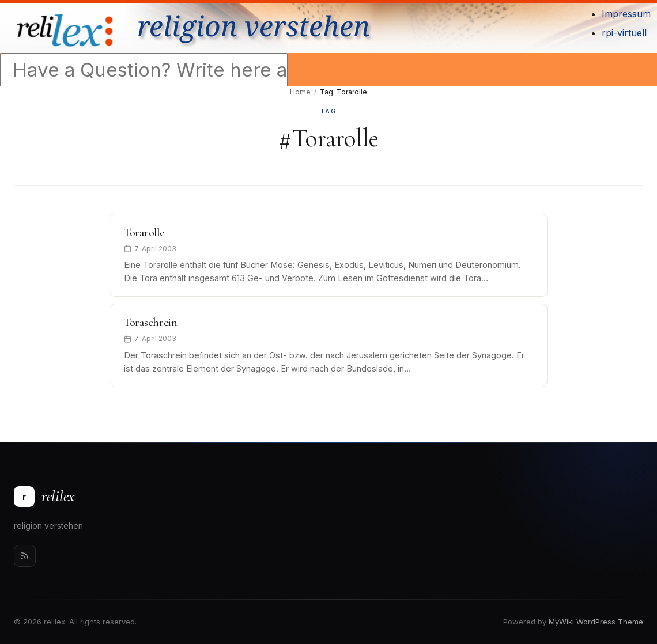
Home (300, 92)
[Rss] (25, 556)
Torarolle (144, 233)
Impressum (626, 14)
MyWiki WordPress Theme (596, 622)
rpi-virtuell (624, 33)
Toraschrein (151, 323)
